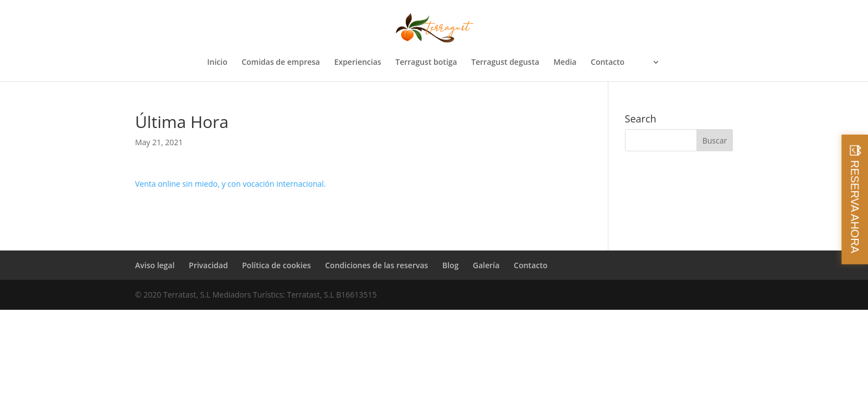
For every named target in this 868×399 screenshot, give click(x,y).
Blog (450, 265)
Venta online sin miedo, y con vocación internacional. (230, 184)
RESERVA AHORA (855, 207)
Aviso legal (155, 265)
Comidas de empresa (281, 63)
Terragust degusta (505, 63)
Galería (486, 265)
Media (565, 63)
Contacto (608, 63)
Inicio (217, 63)
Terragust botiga (426, 63)
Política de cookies (276, 265)
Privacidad (208, 265)
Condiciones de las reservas (376, 265)
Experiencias (358, 63)
